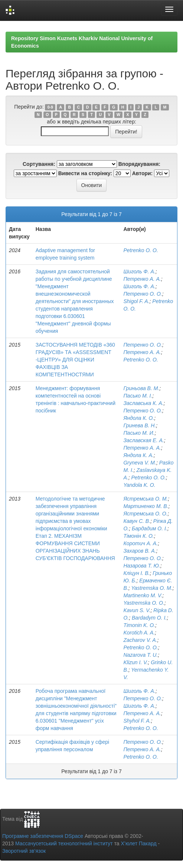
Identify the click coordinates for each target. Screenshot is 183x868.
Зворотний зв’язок (24, 851)
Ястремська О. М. (146, 499)
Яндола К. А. (138, 455)
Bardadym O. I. (149, 618)
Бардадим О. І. (150, 528)
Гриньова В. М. (141, 388)
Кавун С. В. (137, 521)
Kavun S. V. (137, 610)
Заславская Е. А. (143, 440)
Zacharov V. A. (140, 640)
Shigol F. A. (136, 301)
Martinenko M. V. (143, 595)
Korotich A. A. (139, 633)
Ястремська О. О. (145, 514)
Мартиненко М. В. (146, 506)
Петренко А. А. (142, 279)
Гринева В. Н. (140, 425)
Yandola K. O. (139, 485)
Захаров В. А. (140, 551)
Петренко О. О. (143, 294)
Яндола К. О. (139, 418)
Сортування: (39, 164)
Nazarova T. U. (140, 655)
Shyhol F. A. (137, 721)
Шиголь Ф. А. (139, 271)
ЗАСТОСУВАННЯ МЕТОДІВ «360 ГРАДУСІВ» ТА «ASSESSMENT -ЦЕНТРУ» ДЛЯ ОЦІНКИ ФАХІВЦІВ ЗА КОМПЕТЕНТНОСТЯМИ (75, 360)
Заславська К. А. (143, 403)
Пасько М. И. (139, 433)
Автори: (143, 173)
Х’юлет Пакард (139, 843)
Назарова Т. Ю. (142, 566)
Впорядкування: (139, 164)
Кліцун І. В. (136, 573)
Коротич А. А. (140, 543)
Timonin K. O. (139, 625)
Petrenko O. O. (140, 250)
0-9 (50, 107)
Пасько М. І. (138, 396)
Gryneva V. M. (140, 463)
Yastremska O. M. (152, 588)
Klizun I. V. (135, 662)
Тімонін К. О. (138, 536)
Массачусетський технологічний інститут (64, 843)
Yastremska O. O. (144, 603)
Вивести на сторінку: (85, 173)
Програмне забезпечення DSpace (43, 836)
